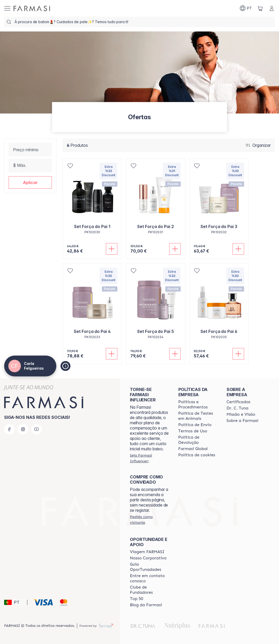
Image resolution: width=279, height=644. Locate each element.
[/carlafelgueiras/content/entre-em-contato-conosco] (149, 578)
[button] (30, 182)
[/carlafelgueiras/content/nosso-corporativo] (148, 558)
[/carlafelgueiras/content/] (197, 455)
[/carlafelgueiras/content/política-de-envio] (193, 431)
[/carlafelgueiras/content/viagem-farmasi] (147, 552)
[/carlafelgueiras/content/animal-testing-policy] (198, 416)
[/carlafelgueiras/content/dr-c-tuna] (238, 408)
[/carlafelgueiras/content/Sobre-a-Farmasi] (242, 421)
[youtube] (37, 429)
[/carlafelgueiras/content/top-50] (137, 599)
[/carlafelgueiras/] (32, 8)
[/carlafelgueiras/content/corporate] (193, 449)
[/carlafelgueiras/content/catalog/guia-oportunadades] (149, 567)
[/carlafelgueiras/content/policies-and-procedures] (198, 405)
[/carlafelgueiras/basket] (260, 8)
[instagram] (23, 429)
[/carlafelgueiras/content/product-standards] (238, 402)
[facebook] (9, 429)
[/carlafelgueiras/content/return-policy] (198, 440)
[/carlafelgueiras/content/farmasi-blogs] (146, 605)
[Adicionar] (112, 249)
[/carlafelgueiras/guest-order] (149, 520)
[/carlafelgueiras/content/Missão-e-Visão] (241, 414)
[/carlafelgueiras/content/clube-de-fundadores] (149, 590)
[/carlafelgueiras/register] (149, 458)
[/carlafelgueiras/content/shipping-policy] (195, 425)
